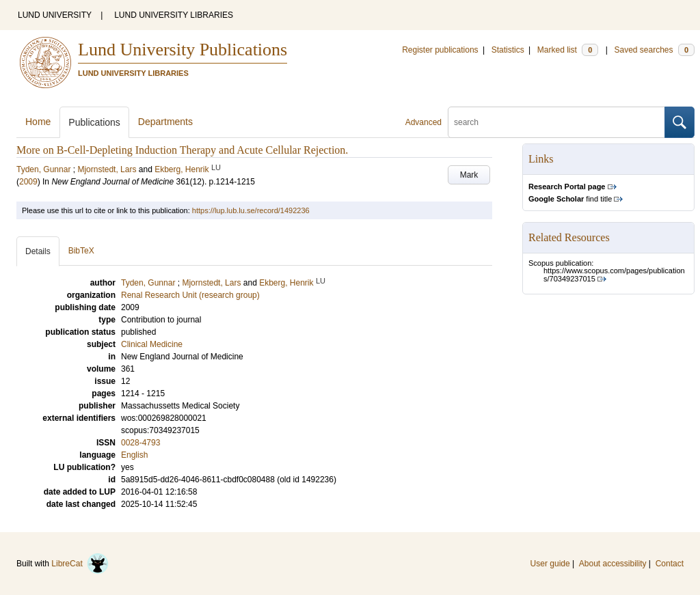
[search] (556, 122)
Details (38, 251)
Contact (670, 564)
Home (38, 122)
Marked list (568, 50)
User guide (550, 564)
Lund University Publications (183, 50)
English (134, 455)
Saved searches (654, 50)
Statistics (508, 50)
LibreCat (80, 564)
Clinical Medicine (152, 344)
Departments (165, 122)
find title (570, 199)
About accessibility (613, 564)
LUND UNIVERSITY (55, 15)
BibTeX (81, 251)
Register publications (440, 50)
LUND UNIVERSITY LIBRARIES (174, 15)
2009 (28, 182)
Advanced (423, 122)
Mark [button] (469, 175)
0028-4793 (140, 443)
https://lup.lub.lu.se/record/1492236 (251, 210)
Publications (94, 122)
